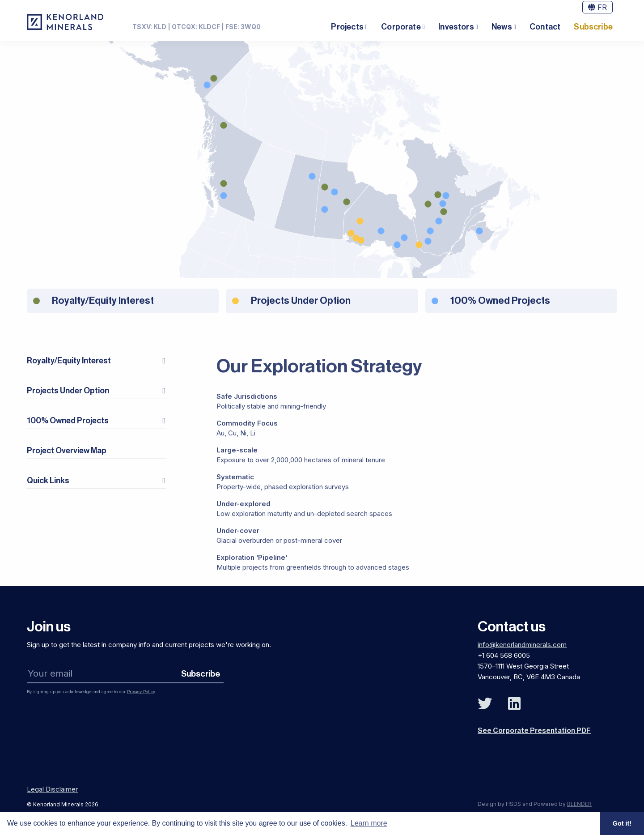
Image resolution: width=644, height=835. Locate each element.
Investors (456, 27)
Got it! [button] (622, 823)
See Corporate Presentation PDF (534, 731)
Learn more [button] (369, 823)
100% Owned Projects (68, 421)
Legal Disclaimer (52, 789)
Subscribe (593, 27)
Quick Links (48, 481)
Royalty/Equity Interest (69, 361)
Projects (347, 27)
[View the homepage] (65, 22)
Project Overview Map (67, 451)
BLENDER (579, 804)
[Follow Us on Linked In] (514, 704)
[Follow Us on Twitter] (485, 704)
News (502, 27)
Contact (545, 27)
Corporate (401, 27)
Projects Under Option (68, 391)
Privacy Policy (141, 692)
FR (597, 7)
